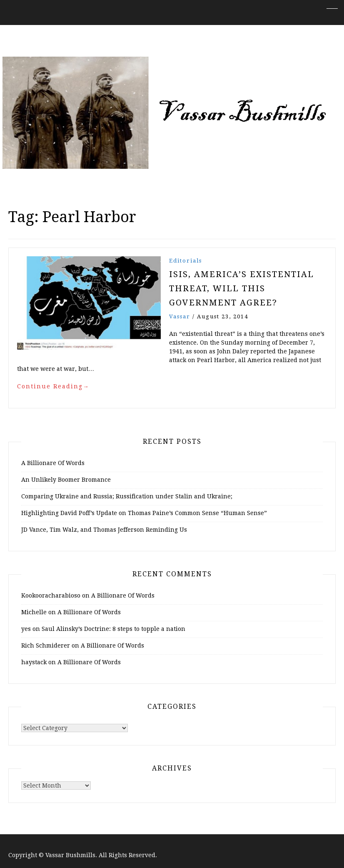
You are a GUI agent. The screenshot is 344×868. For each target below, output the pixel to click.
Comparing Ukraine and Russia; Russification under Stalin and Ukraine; (127, 496)
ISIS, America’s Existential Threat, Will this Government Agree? (242, 288)
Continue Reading (53, 386)
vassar (180, 316)
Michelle (34, 612)
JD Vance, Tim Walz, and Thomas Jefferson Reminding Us (104, 530)
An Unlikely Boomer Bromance (66, 480)
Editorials (186, 261)
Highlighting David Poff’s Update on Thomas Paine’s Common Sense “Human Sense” (144, 513)
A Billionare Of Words (53, 463)
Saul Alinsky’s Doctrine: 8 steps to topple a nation (113, 629)
